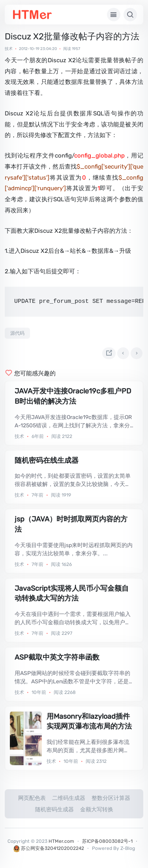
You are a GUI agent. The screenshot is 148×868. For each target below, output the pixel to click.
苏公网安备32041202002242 (49, 848)
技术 (9, 49)
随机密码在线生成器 (47, 460)
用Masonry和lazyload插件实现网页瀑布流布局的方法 (89, 721)
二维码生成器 (69, 798)
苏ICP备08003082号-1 (107, 841)
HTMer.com (61, 841)
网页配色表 (32, 798)
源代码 (17, 333)
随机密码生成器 (54, 810)
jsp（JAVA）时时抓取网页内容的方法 (71, 524)
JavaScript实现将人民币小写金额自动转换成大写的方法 (72, 594)
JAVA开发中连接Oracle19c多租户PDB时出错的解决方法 (73, 396)
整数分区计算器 (111, 798)
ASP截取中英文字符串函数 (57, 657)
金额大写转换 (97, 810)
